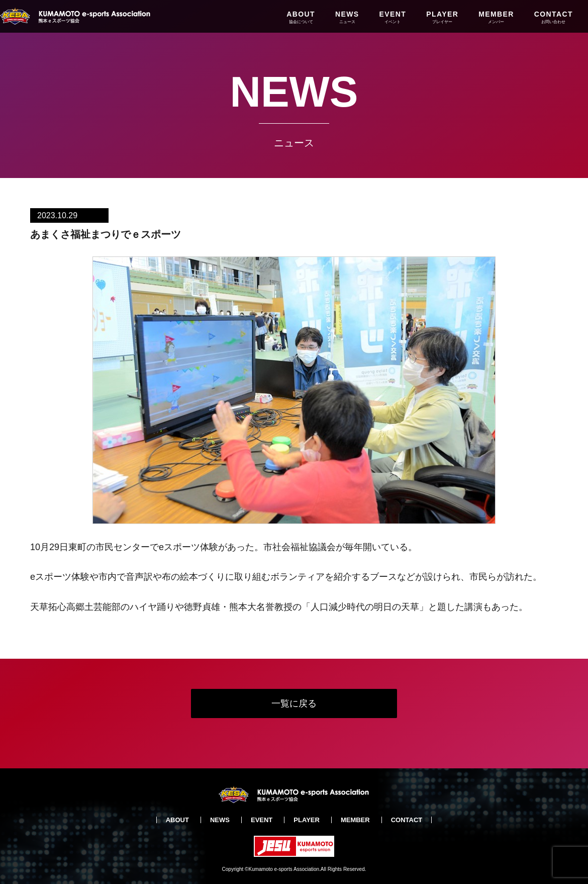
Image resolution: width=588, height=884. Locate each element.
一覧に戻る (294, 703)
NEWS (347, 17)
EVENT (393, 17)
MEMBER (496, 17)
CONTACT (554, 17)
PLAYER (442, 17)
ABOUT (301, 17)
